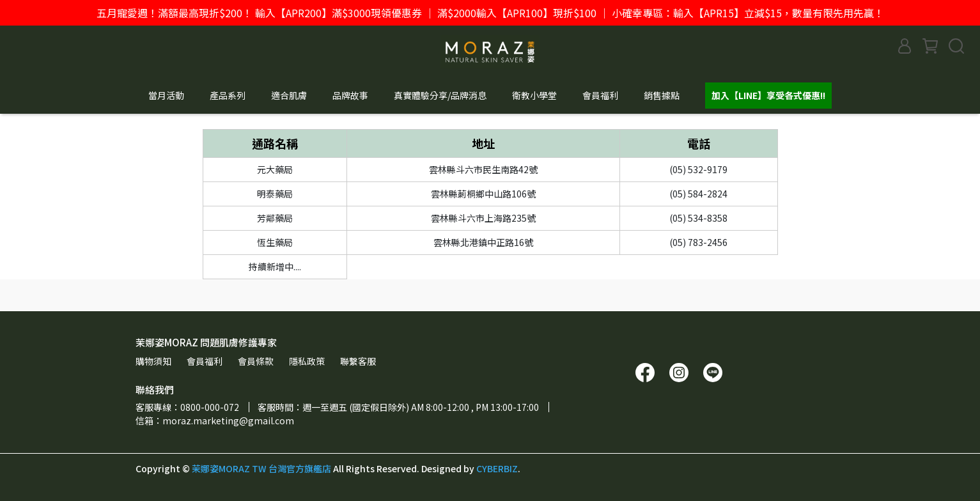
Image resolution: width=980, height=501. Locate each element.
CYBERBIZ (497, 468)
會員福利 (600, 95)
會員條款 (256, 361)
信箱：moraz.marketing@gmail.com (215, 420)
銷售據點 (662, 95)
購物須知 (153, 361)
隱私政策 (307, 361)
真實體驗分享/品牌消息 (440, 95)
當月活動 (166, 95)
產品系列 (228, 95)
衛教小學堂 (534, 95)
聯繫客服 (358, 361)
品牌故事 (350, 95)
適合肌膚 (289, 95)
